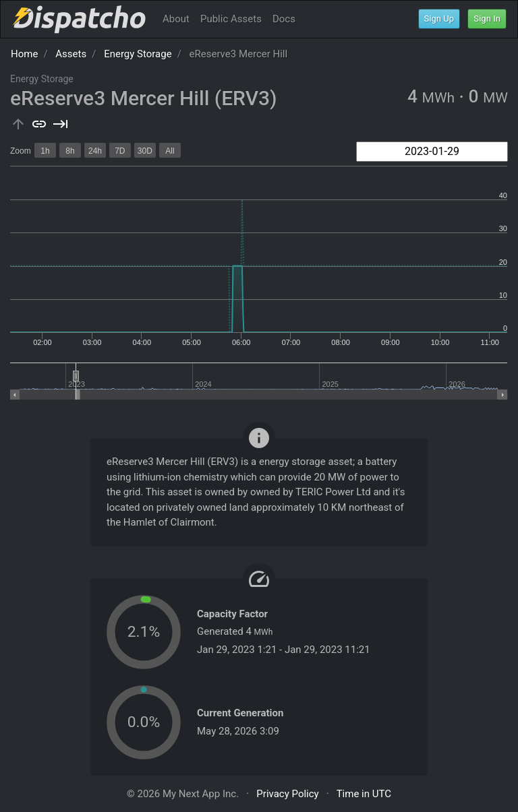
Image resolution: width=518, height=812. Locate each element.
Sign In (487, 19)
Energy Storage (138, 54)
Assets (71, 54)
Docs (284, 19)
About (176, 19)
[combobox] (432, 152)
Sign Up (439, 19)
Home (24, 54)
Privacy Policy (287, 794)
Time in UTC (364, 794)
